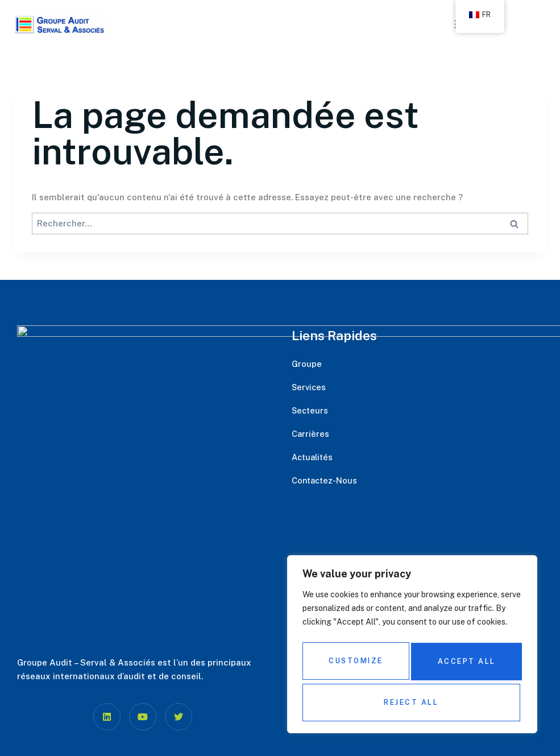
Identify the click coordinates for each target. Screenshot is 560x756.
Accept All (412, 702)
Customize (355, 665)
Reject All (465, 665)
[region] (412, 648)
